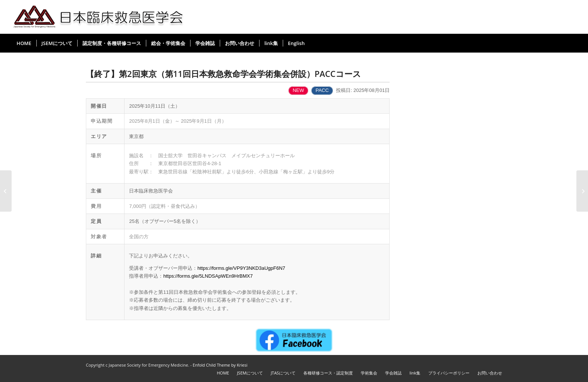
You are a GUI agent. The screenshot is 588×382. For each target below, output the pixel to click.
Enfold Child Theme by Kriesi (220, 365)
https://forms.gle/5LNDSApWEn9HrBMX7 (208, 276)
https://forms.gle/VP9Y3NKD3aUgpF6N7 (241, 268)
